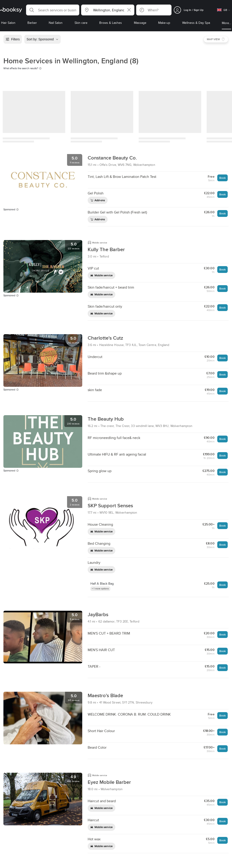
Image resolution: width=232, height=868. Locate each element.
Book (222, 178)
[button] (53, 10)
